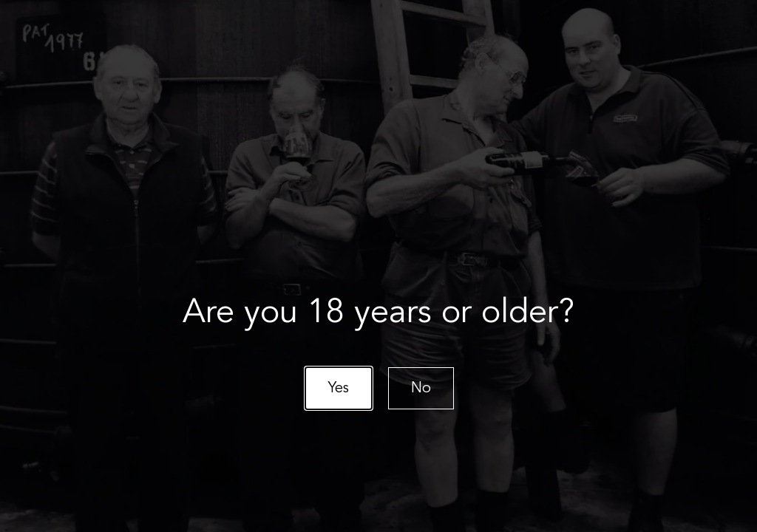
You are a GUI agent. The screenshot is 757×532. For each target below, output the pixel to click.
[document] (378, 266)
